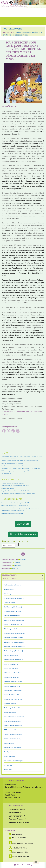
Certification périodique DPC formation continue (15, 505)
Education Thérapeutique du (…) (14, 642)
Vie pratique (8, 765)
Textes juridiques (10, 756)
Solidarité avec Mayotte (8, 488)
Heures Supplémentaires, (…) (13, 660)
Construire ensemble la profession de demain (14, 466)
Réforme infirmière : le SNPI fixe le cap (12, 463)
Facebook (22, 560)
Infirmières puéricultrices (12, 686)
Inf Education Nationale (11, 677)
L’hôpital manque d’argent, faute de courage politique (16, 471)
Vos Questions (16, 806)
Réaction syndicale (10, 712)
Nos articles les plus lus (23, 534)
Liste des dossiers (10, 579)
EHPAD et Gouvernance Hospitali (15, 647)
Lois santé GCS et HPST (12, 695)
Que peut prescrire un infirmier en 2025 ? (13, 483)
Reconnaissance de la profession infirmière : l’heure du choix (18, 493)
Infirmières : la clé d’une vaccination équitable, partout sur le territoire (21, 468)
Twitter (16, 563)
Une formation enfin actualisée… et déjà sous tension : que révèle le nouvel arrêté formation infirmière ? (22, 457)
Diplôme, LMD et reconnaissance (14, 633)
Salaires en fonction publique (13, 734)
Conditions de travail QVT (12, 616)
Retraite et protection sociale (13, 726)
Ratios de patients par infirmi (13, 708)
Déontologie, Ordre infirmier (13, 629)
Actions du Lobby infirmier (13, 585)
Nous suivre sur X (18, 848)
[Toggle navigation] (7, 21)
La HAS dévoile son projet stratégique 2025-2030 (15, 486)
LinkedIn (17, 566)
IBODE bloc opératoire (11, 669)
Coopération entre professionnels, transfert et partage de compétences (20, 508)
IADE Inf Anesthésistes (11, 664)
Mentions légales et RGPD (19, 823)
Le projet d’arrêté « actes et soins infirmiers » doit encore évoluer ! (20, 461)
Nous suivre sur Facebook (21, 843)
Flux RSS (14, 569)
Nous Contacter (17, 781)
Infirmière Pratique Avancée (13, 682)
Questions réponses (10, 704)
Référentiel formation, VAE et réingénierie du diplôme (16, 503)
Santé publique (9, 752)
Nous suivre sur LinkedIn (20, 852)
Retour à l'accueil (17, 838)
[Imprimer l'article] (18, 432)
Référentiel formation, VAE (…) (14, 721)
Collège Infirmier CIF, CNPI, (13, 612)
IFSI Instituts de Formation (12, 673)
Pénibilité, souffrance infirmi (13, 699)
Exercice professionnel (11, 655)
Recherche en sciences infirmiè (14, 717)
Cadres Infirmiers (10, 603)
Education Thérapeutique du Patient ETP (13, 513)
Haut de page (15, 834)
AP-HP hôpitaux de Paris (12, 594)
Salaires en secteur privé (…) (13, 739)
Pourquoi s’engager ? (17, 819)
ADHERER (23, 524)
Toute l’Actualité (9, 575)
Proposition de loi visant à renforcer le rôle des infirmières (17, 491)
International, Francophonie (13, 690)
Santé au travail (9, 743)
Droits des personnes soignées (14, 638)
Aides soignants (9, 590)
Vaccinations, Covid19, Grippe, (14, 761)
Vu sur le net (8, 770)
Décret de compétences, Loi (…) (14, 625)
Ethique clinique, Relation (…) (13, 651)
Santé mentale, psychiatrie (13, 748)
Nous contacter (15, 813)
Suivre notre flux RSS (19, 857)
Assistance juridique (17, 810)
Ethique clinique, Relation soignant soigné (13, 511)
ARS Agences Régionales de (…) (14, 598)
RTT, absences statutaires (12, 730)
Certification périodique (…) (13, 607)
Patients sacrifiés (6, 474)
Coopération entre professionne (14, 620)
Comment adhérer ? (17, 816)
